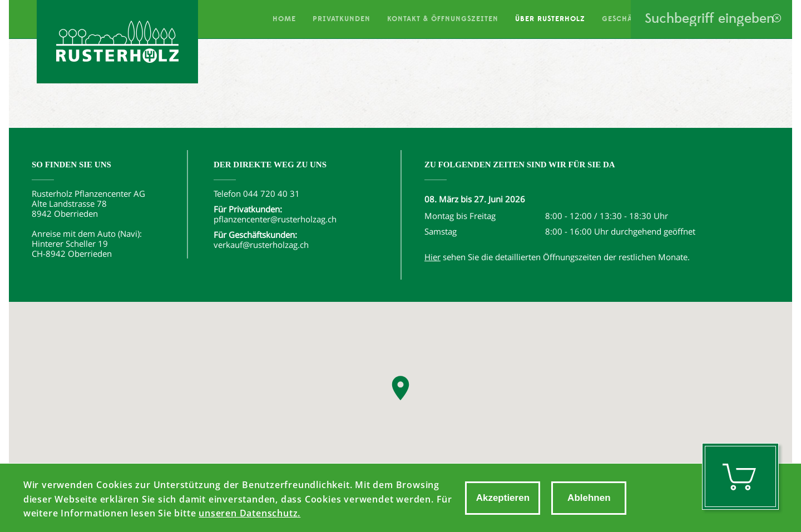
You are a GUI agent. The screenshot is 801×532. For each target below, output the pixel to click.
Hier (432, 257)
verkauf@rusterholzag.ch (261, 245)
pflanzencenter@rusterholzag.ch (275, 219)
